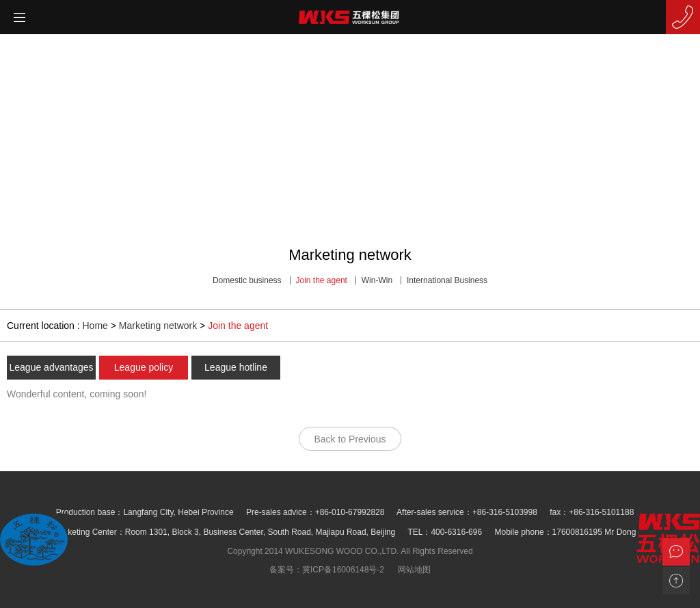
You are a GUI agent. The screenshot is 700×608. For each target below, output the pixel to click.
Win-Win (377, 280)
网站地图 (414, 570)
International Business (447, 280)
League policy (144, 367)
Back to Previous (350, 439)
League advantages (52, 367)
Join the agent (322, 280)
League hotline (236, 367)
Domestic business (247, 280)
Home (95, 326)
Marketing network (158, 326)
